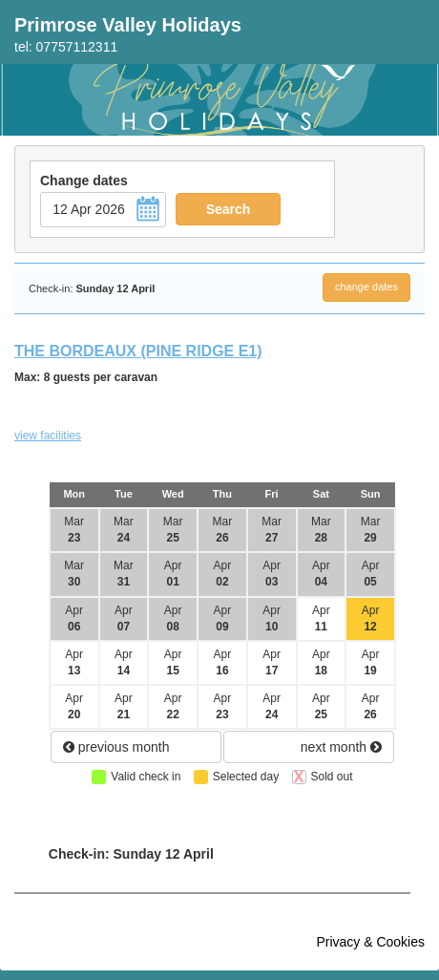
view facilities (48, 436)
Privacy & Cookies (370, 942)
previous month (116, 747)
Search (229, 209)
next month (341, 747)
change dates (366, 287)
